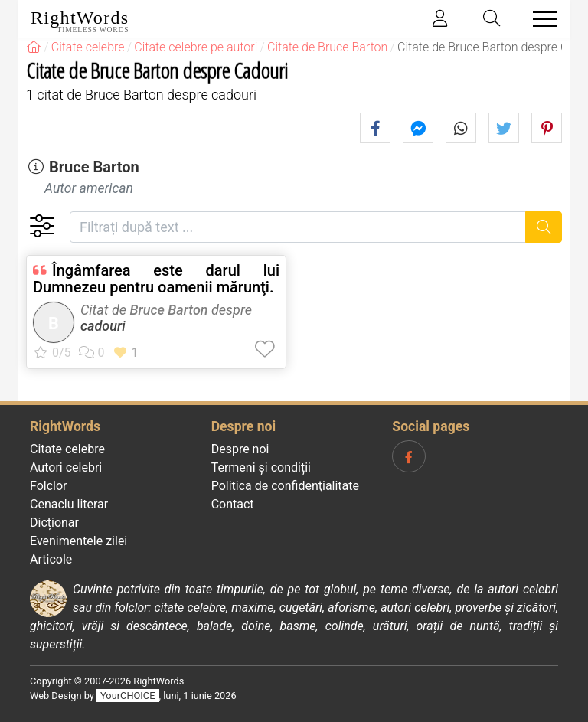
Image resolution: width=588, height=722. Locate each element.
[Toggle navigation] (541, 19)
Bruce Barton (94, 167)
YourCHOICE (127, 696)
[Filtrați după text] (298, 227)
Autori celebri (66, 467)
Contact (233, 504)
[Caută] (544, 227)
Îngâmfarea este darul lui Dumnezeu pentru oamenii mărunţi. (156, 279)
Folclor (49, 486)
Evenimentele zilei (78, 541)
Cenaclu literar (69, 504)
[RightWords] (34, 47)
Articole (51, 559)
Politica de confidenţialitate (285, 486)
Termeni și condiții (261, 467)
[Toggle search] (492, 19)
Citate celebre (67, 449)
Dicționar (54, 523)
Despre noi (240, 449)
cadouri (103, 326)
